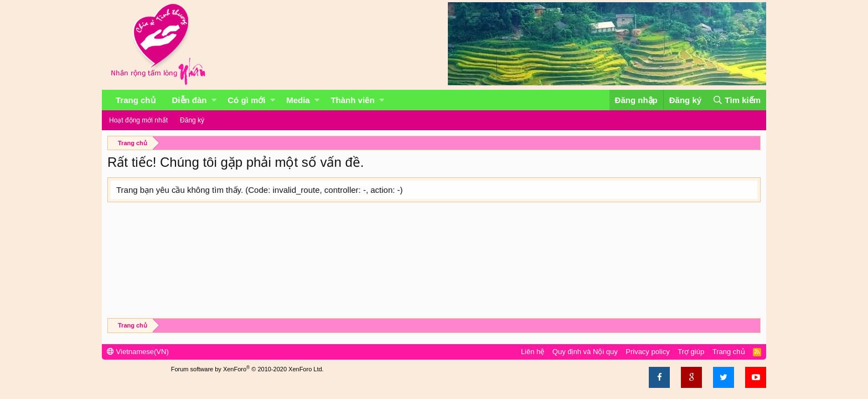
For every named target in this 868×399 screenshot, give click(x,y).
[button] (214, 100)
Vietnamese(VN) (138, 352)
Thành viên (352, 100)
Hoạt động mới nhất (138, 120)
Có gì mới (246, 100)
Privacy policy (647, 352)
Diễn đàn (190, 100)
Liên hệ (533, 352)
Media (298, 100)
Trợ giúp (691, 352)
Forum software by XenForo (247, 369)
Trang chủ (136, 100)
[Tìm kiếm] (737, 100)
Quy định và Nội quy (585, 352)
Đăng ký (192, 120)
